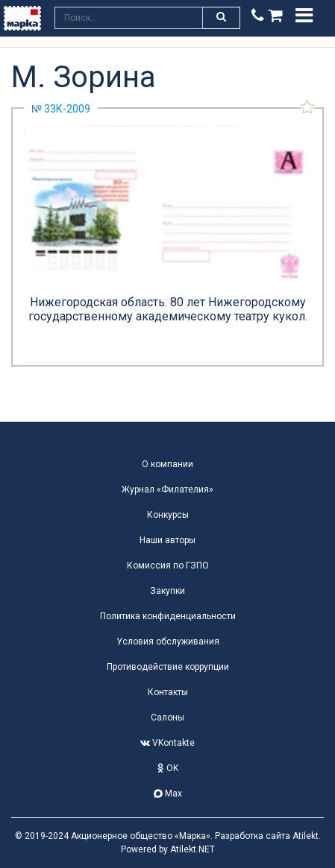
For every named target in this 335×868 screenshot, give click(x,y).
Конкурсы (168, 515)
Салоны (167, 717)
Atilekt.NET (192, 849)
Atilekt (306, 836)
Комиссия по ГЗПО (168, 566)
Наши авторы (167, 540)
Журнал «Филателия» (167, 490)
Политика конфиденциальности (168, 616)
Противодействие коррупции (168, 667)
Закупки (167, 591)
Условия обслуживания (168, 642)
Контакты (168, 692)
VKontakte (167, 743)
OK (168, 768)
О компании (167, 464)
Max (168, 793)
